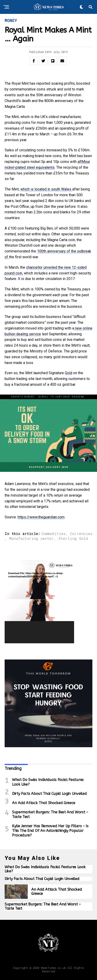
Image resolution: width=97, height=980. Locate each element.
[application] (39, 602)
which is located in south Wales (46, 189)
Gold (69, 373)
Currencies (81, 534)
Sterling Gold (73, 538)
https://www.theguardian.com (41, 517)
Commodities (53, 534)
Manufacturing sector (31, 538)
